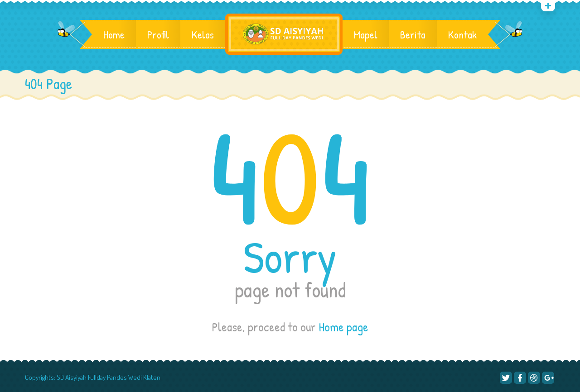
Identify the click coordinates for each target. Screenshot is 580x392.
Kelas (203, 34)
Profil (158, 34)
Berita (413, 34)
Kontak (462, 34)
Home (114, 34)
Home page (343, 327)
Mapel (366, 34)
